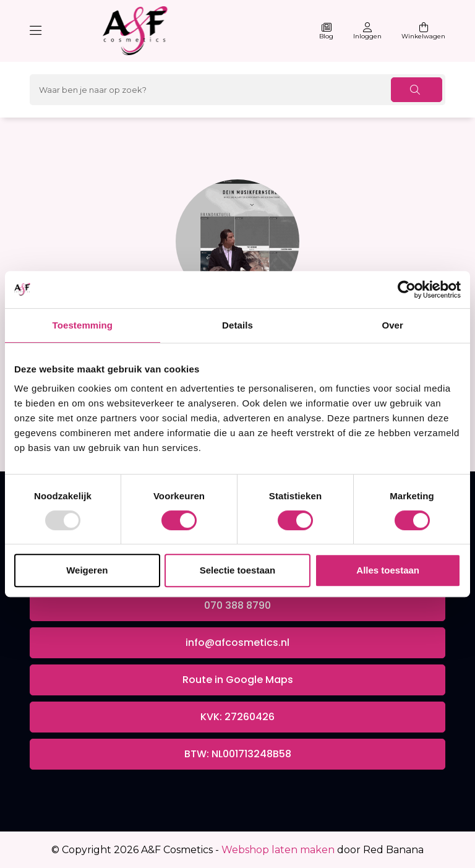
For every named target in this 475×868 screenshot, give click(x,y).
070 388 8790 (237, 605)
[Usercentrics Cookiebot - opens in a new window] (407, 290)
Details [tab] (237, 325)
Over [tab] (392, 325)
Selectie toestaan (238, 570)
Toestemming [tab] (83, 325)
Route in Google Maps (238, 680)
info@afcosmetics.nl (237, 642)
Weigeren (87, 570)
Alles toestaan (388, 570)
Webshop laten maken (278, 850)
